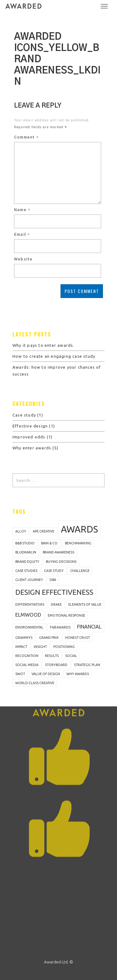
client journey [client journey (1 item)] (29, 580)
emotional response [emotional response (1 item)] (66, 615)
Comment (26, 137)
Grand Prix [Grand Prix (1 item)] (49, 638)
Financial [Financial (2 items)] (89, 627)
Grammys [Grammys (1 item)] (24, 638)
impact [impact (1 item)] (21, 647)
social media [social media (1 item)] (27, 665)
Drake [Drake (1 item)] (56, 604)
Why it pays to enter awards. (44, 345)
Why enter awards (32, 448)
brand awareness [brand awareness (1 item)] (58, 552)
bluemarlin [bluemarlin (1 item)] (26, 552)
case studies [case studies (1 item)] (26, 571)
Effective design (30, 426)
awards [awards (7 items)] (79, 529)
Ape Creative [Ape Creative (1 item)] (44, 531)
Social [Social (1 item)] (71, 656)
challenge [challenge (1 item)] (80, 571)
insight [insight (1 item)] (40, 647)
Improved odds (29, 437)
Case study (24, 415)
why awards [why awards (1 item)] (78, 674)
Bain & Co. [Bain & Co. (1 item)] (50, 543)
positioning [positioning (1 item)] (64, 647)
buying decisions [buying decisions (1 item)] (61, 562)
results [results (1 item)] (52, 656)
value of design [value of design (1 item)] (46, 674)
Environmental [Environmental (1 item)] (29, 627)
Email (22, 235)
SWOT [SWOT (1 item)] (20, 674)
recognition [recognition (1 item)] (27, 656)
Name (22, 210)
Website (23, 259)
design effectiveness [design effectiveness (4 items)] (54, 592)
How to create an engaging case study (54, 356)
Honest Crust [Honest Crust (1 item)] (78, 638)
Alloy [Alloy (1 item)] (21, 531)
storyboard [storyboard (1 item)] (56, 665)
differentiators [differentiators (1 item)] (30, 604)
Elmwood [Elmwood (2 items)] (28, 615)
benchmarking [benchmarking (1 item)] (78, 543)
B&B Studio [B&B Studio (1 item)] (25, 543)
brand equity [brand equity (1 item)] (27, 562)
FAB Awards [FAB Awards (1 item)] (60, 627)
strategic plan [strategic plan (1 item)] (87, 665)
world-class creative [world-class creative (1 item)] (35, 683)
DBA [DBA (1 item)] (53, 580)
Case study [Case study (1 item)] (54, 571)
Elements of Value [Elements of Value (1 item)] (85, 604)
